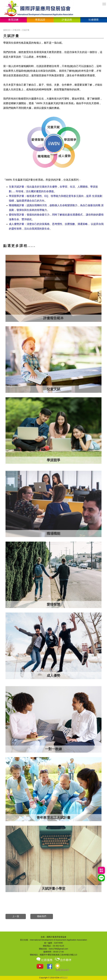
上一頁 (16, 916)
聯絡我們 (42, 916)
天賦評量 (26, 30)
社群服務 (44, 960)
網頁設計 (64, 978)
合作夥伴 (63, 960)
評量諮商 (16, 30)
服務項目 (7, 30)
